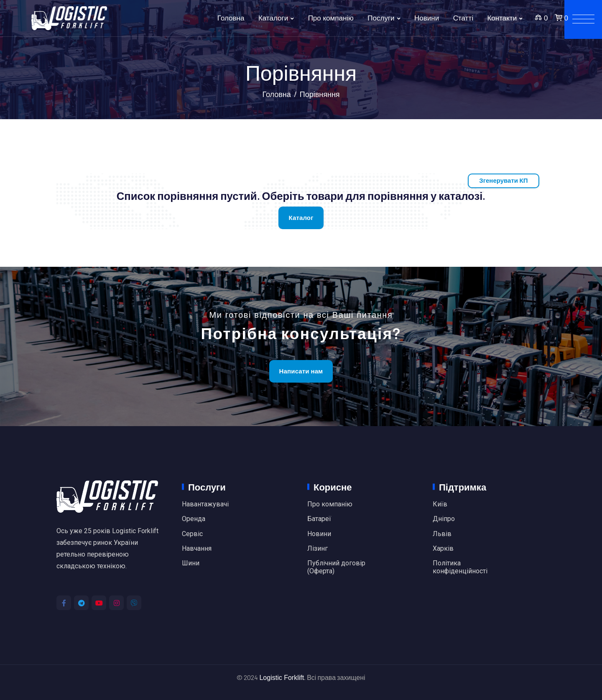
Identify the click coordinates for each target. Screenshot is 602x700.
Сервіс (192, 534)
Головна (231, 18)
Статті (463, 18)
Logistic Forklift (282, 678)
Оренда (194, 519)
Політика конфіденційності (460, 567)
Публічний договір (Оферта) (336, 567)
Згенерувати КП (503, 180)
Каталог (301, 218)
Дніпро (444, 519)
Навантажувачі (205, 504)
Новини (427, 18)
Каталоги (273, 18)
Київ (440, 504)
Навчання (197, 549)
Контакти (502, 18)
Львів (442, 534)
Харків (443, 549)
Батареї (319, 519)
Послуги (381, 18)
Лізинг (318, 549)
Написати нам (301, 371)
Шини (191, 563)
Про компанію (331, 18)
